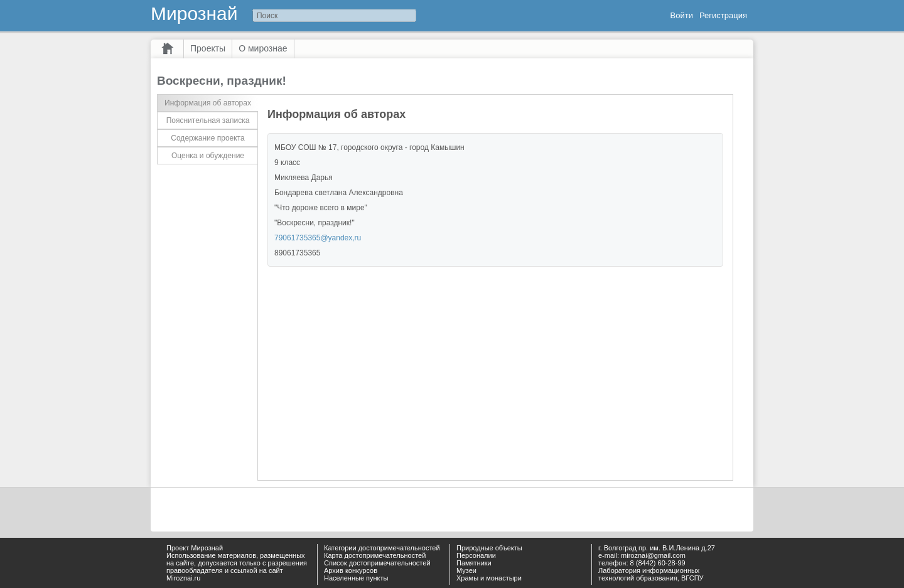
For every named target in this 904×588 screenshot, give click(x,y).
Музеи (466, 570)
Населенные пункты (356, 578)
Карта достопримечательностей (375, 555)
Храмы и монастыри (489, 578)
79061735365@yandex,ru (318, 238)
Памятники (474, 563)
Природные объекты (489, 548)
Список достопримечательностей (377, 563)
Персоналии (476, 555)
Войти (682, 15)
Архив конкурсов (351, 570)
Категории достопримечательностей (382, 548)
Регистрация (723, 15)
